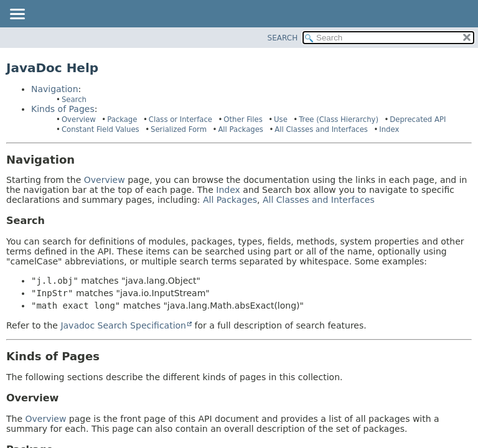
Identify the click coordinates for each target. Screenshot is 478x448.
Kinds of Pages (63, 109)
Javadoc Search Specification (123, 325)
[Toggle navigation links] (17, 15)
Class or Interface (180, 119)
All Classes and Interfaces (321, 129)
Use (281, 119)
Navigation (55, 89)
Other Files (243, 119)
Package (122, 119)
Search (74, 100)
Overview (79, 119)
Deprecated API (418, 119)
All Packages (241, 129)
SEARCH (283, 38)
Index (389, 129)
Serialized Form (179, 129)
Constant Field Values (101, 129)
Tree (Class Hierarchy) (339, 119)
